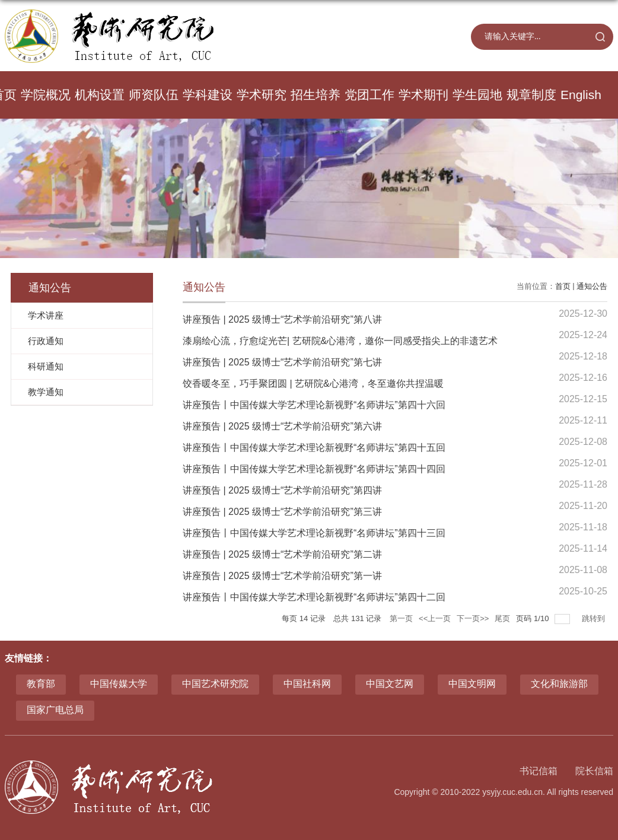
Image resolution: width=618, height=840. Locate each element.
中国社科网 (307, 684)
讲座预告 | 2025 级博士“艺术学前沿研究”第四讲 (282, 490)
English (581, 95)
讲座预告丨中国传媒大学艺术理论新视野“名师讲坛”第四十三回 (314, 533)
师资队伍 (154, 95)
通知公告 (592, 286)
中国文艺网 (390, 684)
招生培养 (316, 95)
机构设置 (100, 95)
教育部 (41, 684)
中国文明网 (472, 684)
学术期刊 (423, 95)
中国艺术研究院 (215, 684)
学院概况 (46, 95)
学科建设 (208, 95)
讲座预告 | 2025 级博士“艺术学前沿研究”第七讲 (282, 362)
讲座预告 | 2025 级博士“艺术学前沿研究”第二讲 (282, 554)
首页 (563, 286)
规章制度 (531, 95)
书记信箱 (539, 771)
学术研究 (262, 95)
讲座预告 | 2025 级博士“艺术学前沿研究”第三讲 (282, 512)
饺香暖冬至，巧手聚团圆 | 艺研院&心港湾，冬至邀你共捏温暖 (313, 384)
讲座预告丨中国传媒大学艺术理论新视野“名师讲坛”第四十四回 (314, 469)
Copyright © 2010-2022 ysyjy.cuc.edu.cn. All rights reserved (504, 792)
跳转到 (595, 618)
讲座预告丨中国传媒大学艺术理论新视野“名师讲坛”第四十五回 (314, 448)
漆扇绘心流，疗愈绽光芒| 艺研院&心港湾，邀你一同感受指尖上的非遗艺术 (340, 341)
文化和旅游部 (559, 684)
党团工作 (369, 95)
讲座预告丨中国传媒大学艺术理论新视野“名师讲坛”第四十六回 (314, 405)
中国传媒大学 (119, 684)
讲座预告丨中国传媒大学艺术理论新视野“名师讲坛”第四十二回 (314, 597)
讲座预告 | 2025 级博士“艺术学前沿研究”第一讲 (282, 576)
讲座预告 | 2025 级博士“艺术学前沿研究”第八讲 (282, 319)
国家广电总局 (55, 710)
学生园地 (477, 95)
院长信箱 (594, 771)
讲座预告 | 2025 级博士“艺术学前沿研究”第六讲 (282, 426)
